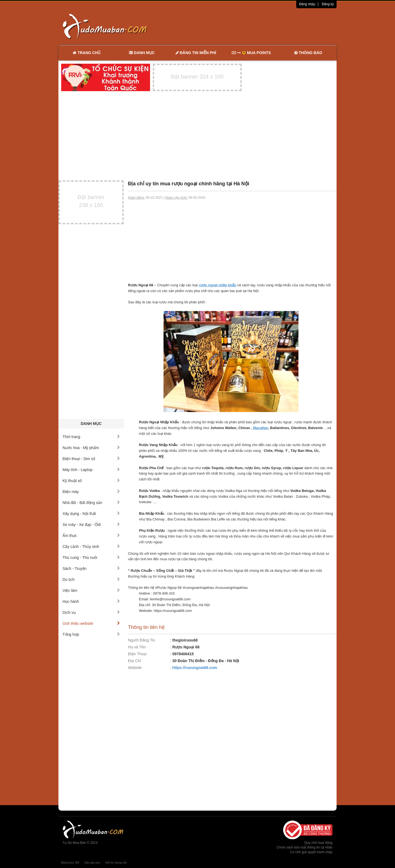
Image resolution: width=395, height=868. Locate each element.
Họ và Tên (137, 647)
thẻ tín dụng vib (116, 863)
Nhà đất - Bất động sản (91, 503)
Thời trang (91, 437)
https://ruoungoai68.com (195, 668)
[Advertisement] (255, 26)
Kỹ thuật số (91, 481)
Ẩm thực (91, 536)
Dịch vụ (91, 612)
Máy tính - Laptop (91, 470)
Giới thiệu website (91, 623)
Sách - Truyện (91, 569)
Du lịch (91, 579)
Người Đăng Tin (142, 640)
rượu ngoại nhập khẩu (218, 285)
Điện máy (91, 492)
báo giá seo (92, 863)
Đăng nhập (307, 4)
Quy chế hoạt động (318, 843)
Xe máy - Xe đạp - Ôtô (91, 525)
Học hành (91, 601)
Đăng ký (328, 4)
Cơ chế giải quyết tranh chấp (311, 852)
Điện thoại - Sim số (91, 459)
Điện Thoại (137, 654)
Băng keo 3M (70, 863)
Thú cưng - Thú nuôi (91, 558)
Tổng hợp (91, 634)
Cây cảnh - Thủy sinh (91, 547)
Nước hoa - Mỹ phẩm (91, 448)
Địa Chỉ (135, 661)
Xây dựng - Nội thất (91, 514)
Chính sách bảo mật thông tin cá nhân (305, 847)
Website (135, 668)
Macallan (260, 428)
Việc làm (91, 590)
